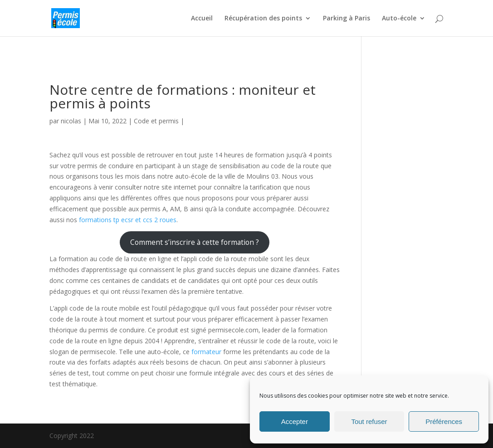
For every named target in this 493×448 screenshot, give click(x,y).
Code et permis (156, 121)
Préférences (444, 421)
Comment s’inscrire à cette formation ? (195, 242)
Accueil (202, 19)
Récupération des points (263, 19)
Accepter (295, 421)
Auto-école (399, 19)
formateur (206, 352)
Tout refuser (369, 421)
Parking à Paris (347, 19)
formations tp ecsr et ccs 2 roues (128, 220)
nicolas (71, 121)
